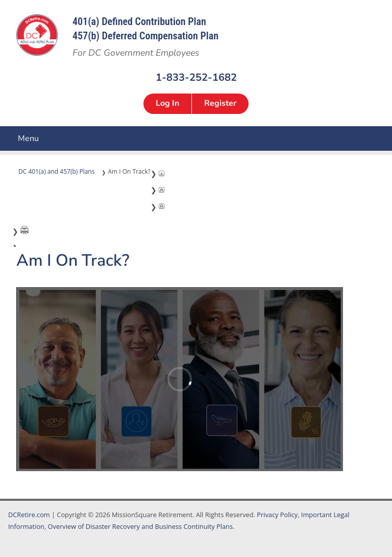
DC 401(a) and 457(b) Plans (56, 172)
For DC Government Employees (136, 53)
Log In (167, 103)
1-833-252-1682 (196, 77)
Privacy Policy (277, 515)
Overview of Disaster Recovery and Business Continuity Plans (140, 526)
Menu (8, 138)
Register (220, 103)
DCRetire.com (29, 515)
